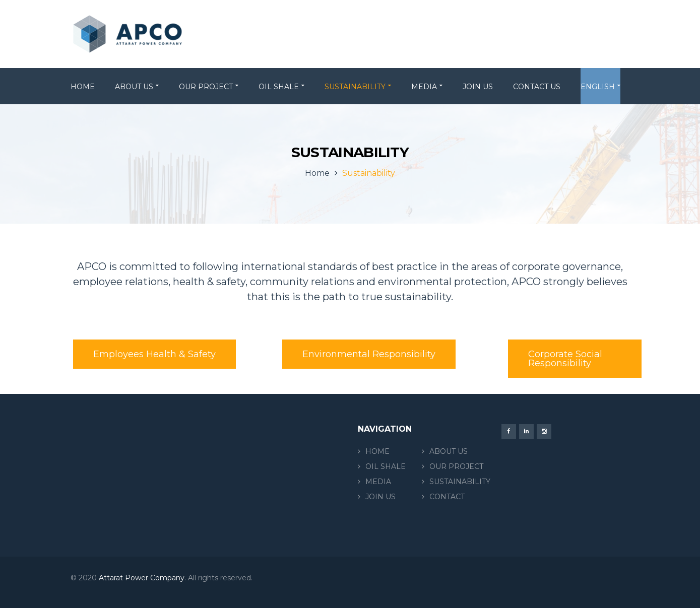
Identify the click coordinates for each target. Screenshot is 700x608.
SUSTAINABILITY (460, 482)
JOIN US (380, 497)
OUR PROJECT (456, 466)
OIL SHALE (386, 466)
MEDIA (378, 482)
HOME (377, 451)
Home (317, 173)
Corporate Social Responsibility (565, 359)
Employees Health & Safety (154, 354)
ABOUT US (449, 451)
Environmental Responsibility (369, 354)
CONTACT (447, 497)
